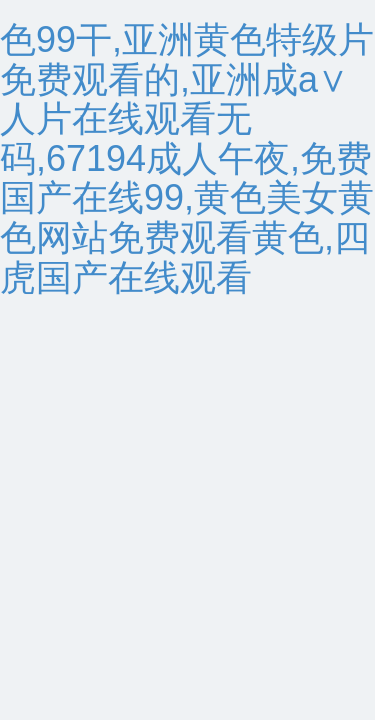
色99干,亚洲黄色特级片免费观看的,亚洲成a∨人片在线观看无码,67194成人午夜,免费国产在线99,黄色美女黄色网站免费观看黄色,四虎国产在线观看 (187, 158)
